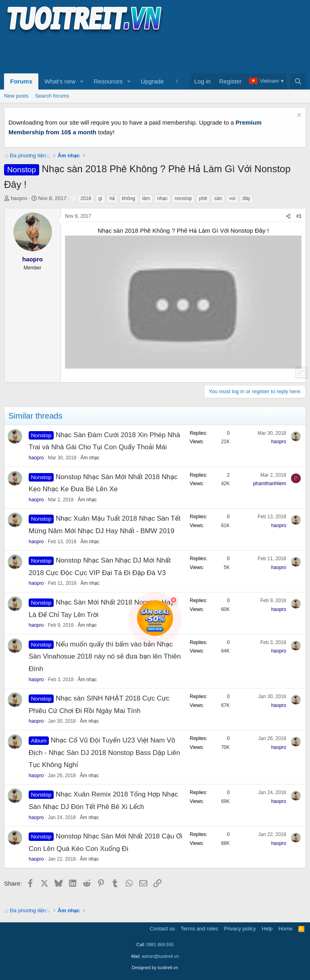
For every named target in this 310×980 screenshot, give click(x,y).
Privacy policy (240, 929)
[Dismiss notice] (298, 116)
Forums (21, 81)
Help (267, 929)
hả (112, 198)
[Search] (298, 81)
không (129, 198)
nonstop (183, 198)
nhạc (162, 198)
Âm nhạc (90, 458)
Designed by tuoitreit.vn (155, 967)
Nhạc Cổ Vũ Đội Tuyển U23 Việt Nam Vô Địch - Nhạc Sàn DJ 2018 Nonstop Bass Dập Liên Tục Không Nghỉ (104, 753)
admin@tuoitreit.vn (160, 956)
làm (146, 198)
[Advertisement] (151, 53)
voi (232, 198)
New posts (16, 96)
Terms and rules (199, 929)
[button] (82, 81)
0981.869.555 (160, 945)
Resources (108, 81)
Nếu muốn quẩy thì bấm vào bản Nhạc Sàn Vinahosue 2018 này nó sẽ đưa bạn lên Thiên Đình (105, 657)
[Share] (288, 216)
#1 (299, 216)
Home (286, 929)
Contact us (162, 929)
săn (218, 198)
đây (246, 198)
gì (101, 198)
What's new (60, 81)
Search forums (52, 96)
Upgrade (153, 81)
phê (203, 198)
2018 (86, 198)
